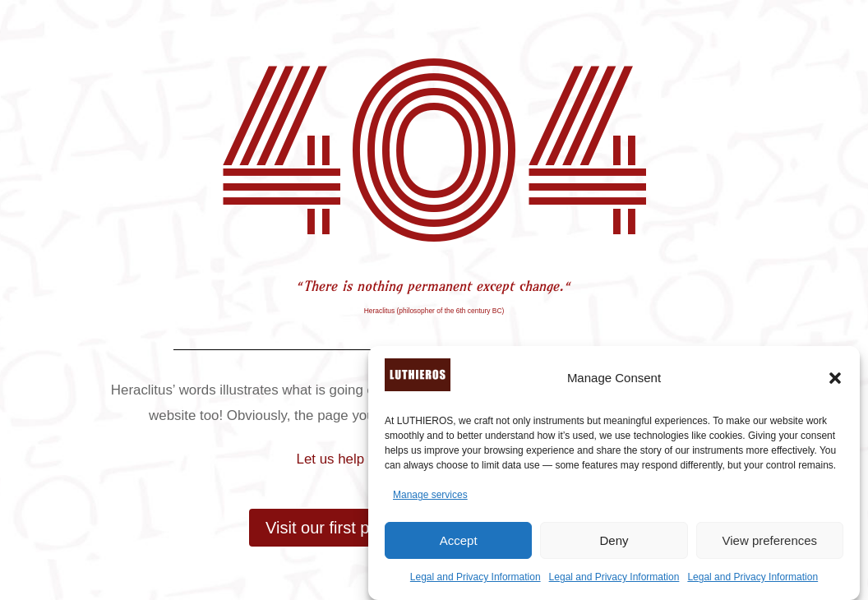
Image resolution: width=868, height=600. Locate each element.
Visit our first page (331, 528)
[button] (835, 378)
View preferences (770, 540)
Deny (614, 540)
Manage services (430, 495)
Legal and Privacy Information (476, 577)
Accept (459, 540)
